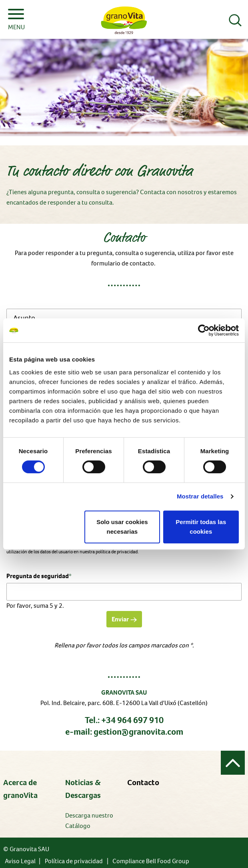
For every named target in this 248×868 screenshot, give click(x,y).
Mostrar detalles (200, 496)
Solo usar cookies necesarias (122, 527)
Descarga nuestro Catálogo (89, 821)
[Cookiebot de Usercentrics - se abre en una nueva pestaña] (204, 330)
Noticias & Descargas (83, 789)
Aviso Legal (20, 861)
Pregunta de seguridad (39, 576)
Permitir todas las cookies (201, 527)
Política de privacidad (74, 861)
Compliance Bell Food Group (151, 861)
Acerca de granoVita (20, 789)
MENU (16, 20)
